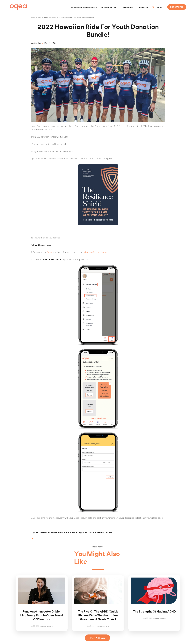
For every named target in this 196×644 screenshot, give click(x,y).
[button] (110, 7)
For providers (90, 7)
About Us (144, 7)
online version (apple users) (96, 252)
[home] (18, 7)
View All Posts (97, 638)
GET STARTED (177, 7)
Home (33, 18)
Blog (40, 18)
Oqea (50, 252)
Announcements (50, 18)
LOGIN (160, 7)
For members (76, 7)
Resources (128, 7)
